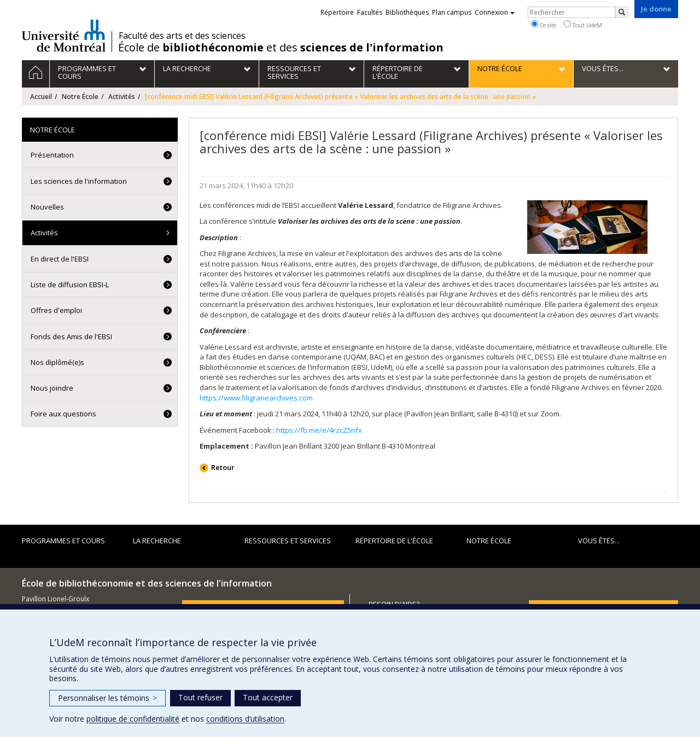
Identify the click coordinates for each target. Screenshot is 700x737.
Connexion (495, 12)
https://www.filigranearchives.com (256, 398)
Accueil (41, 97)
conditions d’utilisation (245, 719)
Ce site (544, 25)
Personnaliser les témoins (107, 698)
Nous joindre (52, 388)
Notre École (80, 97)
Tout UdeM (583, 25)
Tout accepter (268, 697)
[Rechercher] (622, 12)
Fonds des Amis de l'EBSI (71, 336)
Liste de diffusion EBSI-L (70, 285)
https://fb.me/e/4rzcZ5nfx (319, 430)
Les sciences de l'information (79, 181)
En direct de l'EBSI (60, 259)
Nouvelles (47, 207)
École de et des (281, 48)
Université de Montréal (64, 36)
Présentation (52, 155)
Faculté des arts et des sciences (182, 36)
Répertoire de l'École (394, 541)
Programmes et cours (63, 541)
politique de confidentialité (133, 719)
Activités (122, 97)
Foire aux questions (63, 414)
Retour (223, 467)
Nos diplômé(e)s (57, 362)
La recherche (157, 541)
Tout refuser (200, 697)
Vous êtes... (599, 541)
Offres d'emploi (56, 310)
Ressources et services (288, 541)
